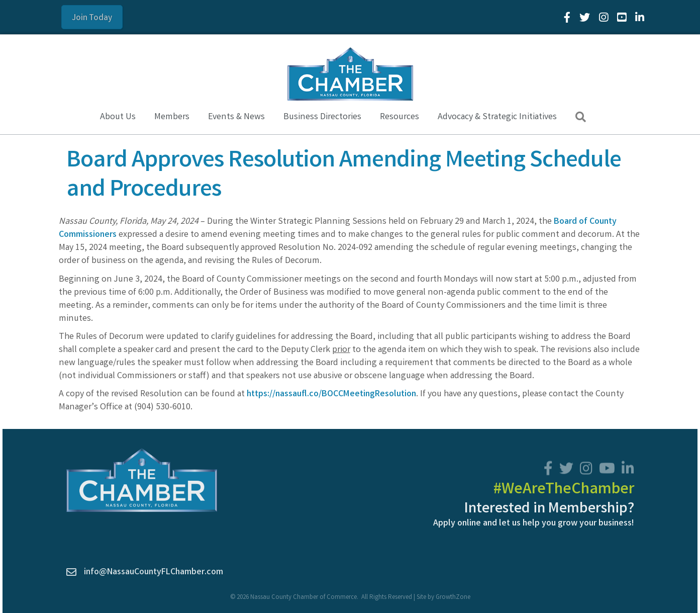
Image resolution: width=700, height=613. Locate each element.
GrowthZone (453, 598)
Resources (399, 117)
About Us (118, 117)
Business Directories (322, 117)
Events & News (236, 117)
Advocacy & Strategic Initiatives (497, 117)
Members (172, 117)
